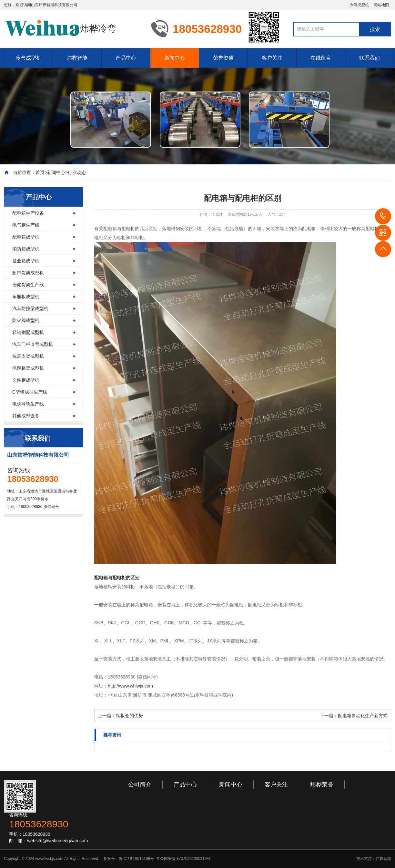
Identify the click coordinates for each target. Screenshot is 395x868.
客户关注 (272, 58)
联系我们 (370, 58)
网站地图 (381, 5)
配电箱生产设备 (28, 213)
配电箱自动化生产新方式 (363, 716)
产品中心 (126, 58)
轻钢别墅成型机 (28, 332)
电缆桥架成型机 (28, 368)
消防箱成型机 (26, 249)
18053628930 (383, 216)
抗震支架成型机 (28, 356)
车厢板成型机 (26, 297)
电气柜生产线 (26, 225)
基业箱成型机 (26, 261)
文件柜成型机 (26, 380)
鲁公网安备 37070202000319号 (183, 859)
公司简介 (140, 785)
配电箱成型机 (26, 237)
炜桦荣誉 (322, 785)
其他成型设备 (26, 416)
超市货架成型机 (28, 273)
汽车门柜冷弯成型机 (33, 344)
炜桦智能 (77, 58)
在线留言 (321, 58)
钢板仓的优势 (129, 716)
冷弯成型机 (359, 5)
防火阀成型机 (26, 320)
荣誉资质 (223, 58)
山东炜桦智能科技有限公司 (54, 5)
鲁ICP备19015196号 (136, 859)
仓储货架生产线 (28, 285)
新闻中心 (175, 58)
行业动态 (77, 172)
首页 (40, 172)
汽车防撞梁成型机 (30, 308)
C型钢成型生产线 (30, 392)
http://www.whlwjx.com (130, 686)
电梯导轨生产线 (28, 404)
